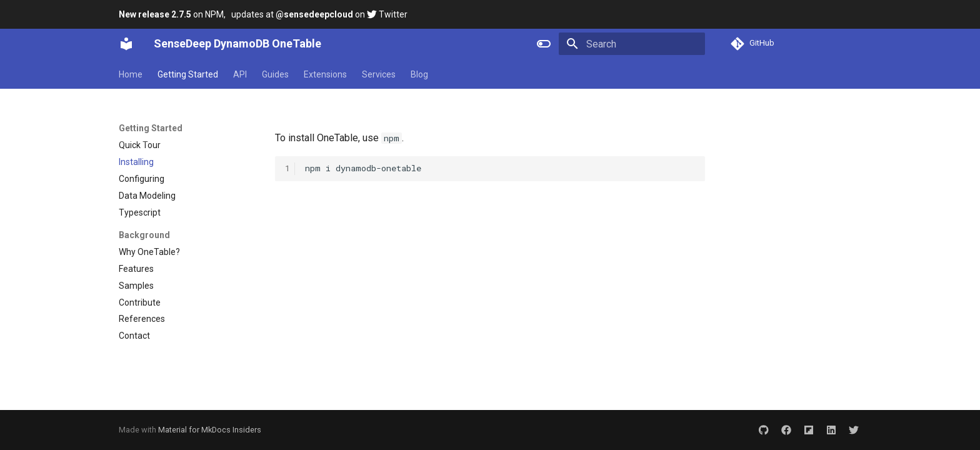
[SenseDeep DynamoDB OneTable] (126, 44)
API (240, 74)
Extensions (325, 74)
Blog (419, 74)
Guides (275, 74)
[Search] (632, 44)
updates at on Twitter (319, 14)
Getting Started (188, 74)
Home (131, 74)
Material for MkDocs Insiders (210, 430)
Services (379, 74)
